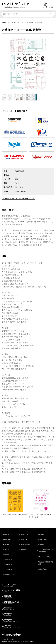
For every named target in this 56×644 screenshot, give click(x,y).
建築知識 (6, 544)
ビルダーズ (7, 549)
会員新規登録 (25, 544)
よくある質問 (8, 569)
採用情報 (41, 544)
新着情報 (6, 554)
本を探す (13, 23)
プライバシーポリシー (46, 557)
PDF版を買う (8, 539)
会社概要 (41, 534)
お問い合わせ (43, 569)
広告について (43, 539)
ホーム (4, 23)
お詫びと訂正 (8, 559)
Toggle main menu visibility (53, 3)
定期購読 (24, 549)
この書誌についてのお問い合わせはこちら (18, 199)
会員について (25, 539)
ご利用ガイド (8, 564)
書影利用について (9, 575)
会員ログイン (25, 534)
